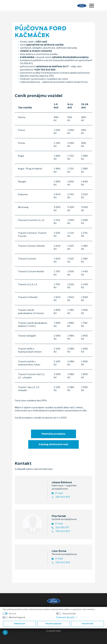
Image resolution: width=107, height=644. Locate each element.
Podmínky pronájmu (53, 434)
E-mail (57, 493)
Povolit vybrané (54, 624)
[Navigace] (92, 6)
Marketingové (17, 617)
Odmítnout (19, 624)
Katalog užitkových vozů (53, 444)
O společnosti (53, 631)
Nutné (13, 614)
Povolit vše (88, 624)
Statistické (69, 614)
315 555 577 (60, 527)
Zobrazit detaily (67, 617)
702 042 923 (61, 497)
